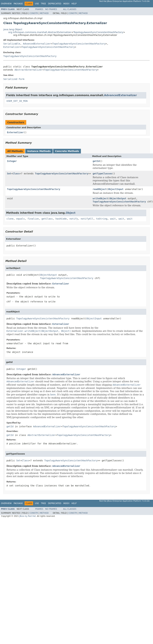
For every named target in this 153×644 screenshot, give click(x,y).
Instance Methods (39, 151)
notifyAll (87, 219)
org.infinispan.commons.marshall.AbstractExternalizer (40, 32)
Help (74, 4)
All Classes (70, 9)
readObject (100, 189)
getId (96, 161)
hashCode (61, 219)
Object (71, 213)
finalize (33, 219)
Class (16, 174)
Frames (39, 9)
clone (10, 219)
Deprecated (55, 4)
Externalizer (12, 47)
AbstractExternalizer (28, 70)
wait (113, 219)
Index (66, 4)
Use (37, 4)
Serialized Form (14, 79)
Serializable (12, 44)
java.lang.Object (13, 29)
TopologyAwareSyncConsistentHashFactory (98, 32)
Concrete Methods (67, 151)
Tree (43, 4)
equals (21, 219)
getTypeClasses (102, 174)
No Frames (51, 9)
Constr (34, 13)
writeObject (100, 198)
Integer (12, 161)
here (53, 395)
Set (9, 174)
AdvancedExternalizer (37, 44)
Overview (6, 4)
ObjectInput (116, 189)
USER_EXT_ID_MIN (17, 101)
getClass (47, 219)
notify (74, 219)
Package (18, 4)
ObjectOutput (118, 198)
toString (102, 219)
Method (44, 13)
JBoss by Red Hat (27, 516)
